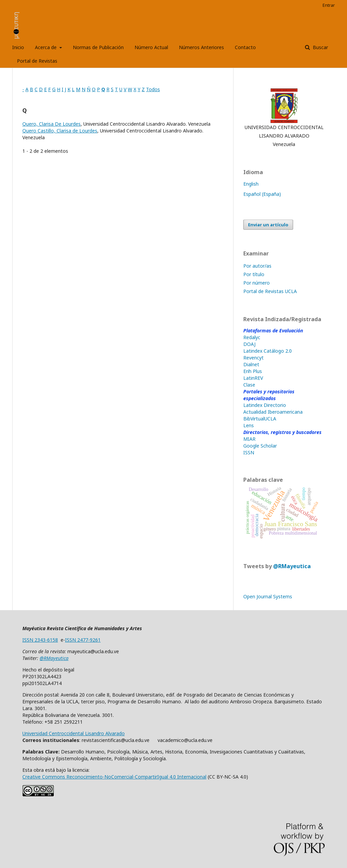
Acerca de (46, 47)
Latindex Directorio (265, 405)
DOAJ (249, 344)
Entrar (329, 5)
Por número (257, 283)
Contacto (245, 47)
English (251, 184)
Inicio (18, 47)
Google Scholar (260, 446)
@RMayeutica (292, 566)
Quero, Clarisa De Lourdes (52, 124)
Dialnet (251, 364)
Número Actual (151, 47)
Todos (153, 89)
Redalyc (252, 337)
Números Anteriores (201, 47)
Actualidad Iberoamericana (273, 412)
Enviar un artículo (268, 225)
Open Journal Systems (268, 596)
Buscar (320, 47)
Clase (249, 385)
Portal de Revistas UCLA (270, 291)
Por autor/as (257, 266)
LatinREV (253, 378)
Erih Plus (253, 371)
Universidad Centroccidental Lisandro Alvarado (74, 733)
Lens (249, 425)
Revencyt (253, 358)
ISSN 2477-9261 (83, 640)
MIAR (249, 439)
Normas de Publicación (98, 47)
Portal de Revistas (37, 61)
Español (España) (262, 194)
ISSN (249, 452)
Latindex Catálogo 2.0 (268, 351)
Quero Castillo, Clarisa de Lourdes (60, 131)
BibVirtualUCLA (260, 419)
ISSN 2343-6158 (40, 640)
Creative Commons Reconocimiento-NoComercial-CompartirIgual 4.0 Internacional (114, 777)
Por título (254, 274)
